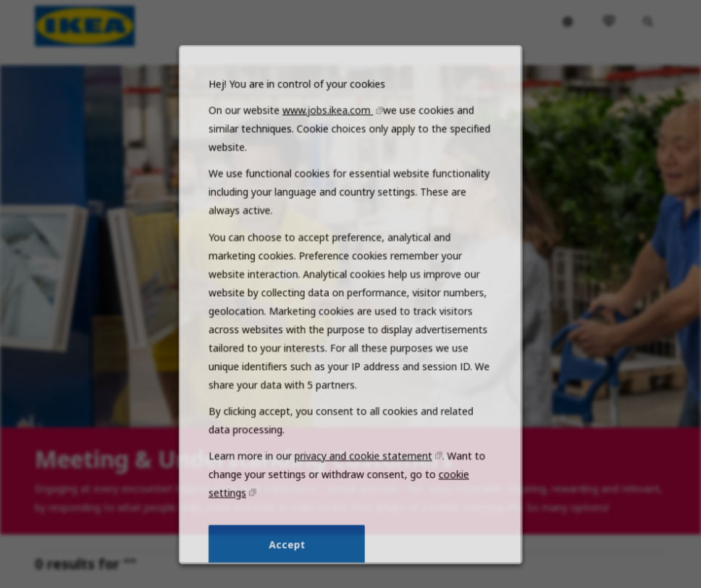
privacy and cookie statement (362, 473)
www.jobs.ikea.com (329, 143)
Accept (290, 557)
